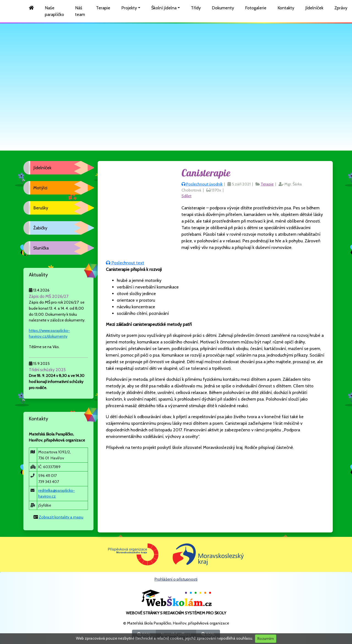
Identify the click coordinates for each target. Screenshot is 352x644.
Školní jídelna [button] (164, 8)
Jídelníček (314, 8)
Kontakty (286, 8)
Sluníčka (41, 248)
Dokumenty (223, 8)
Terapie (103, 8)
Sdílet (186, 196)
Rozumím (266, 639)
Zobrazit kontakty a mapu (61, 517)
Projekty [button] (129, 8)
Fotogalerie (256, 8)
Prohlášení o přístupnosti (176, 579)
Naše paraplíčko (54, 11)
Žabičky (40, 228)
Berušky (41, 208)
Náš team (80, 11)
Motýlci (40, 188)
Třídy (196, 8)
